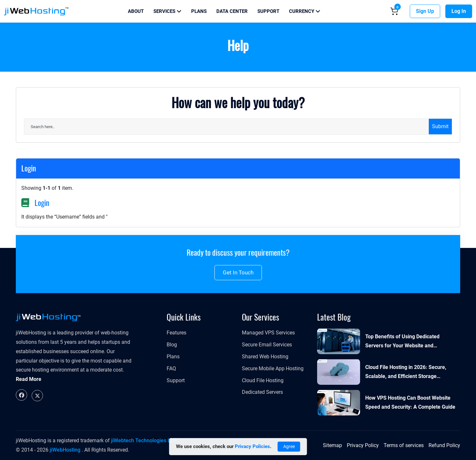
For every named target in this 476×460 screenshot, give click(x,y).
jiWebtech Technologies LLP (144, 440)
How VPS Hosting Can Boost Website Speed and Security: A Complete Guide (410, 403)
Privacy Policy (363, 445)
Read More (29, 379)
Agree (289, 446)
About (136, 11)
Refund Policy (444, 445)
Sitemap (332, 445)
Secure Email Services (267, 345)
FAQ (171, 368)
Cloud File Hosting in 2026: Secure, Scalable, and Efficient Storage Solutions (406, 373)
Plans (199, 11)
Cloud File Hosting (263, 380)
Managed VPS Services (268, 333)
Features (176, 333)
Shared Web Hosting (265, 357)
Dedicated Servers (262, 392)
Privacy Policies (252, 446)
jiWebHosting (65, 450)
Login (42, 203)
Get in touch (238, 272)
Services (167, 11)
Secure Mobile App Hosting (273, 368)
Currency (305, 11)
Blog (172, 345)
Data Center (232, 11)
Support (268, 11)
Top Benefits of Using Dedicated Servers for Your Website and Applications (402, 342)
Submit (440, 126)
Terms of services (404, 445)
